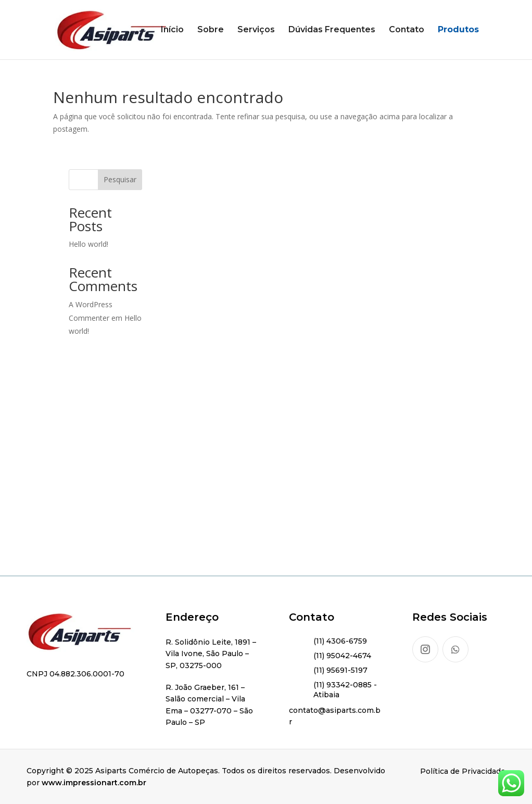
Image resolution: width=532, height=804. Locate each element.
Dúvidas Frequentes (332, 30)
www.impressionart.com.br (94, 783)
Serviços (256, 30)
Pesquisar (120, 179)
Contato (407, 30)
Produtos (458, 30)
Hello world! (88, 244)
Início (172, 30)
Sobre (211, 30)
